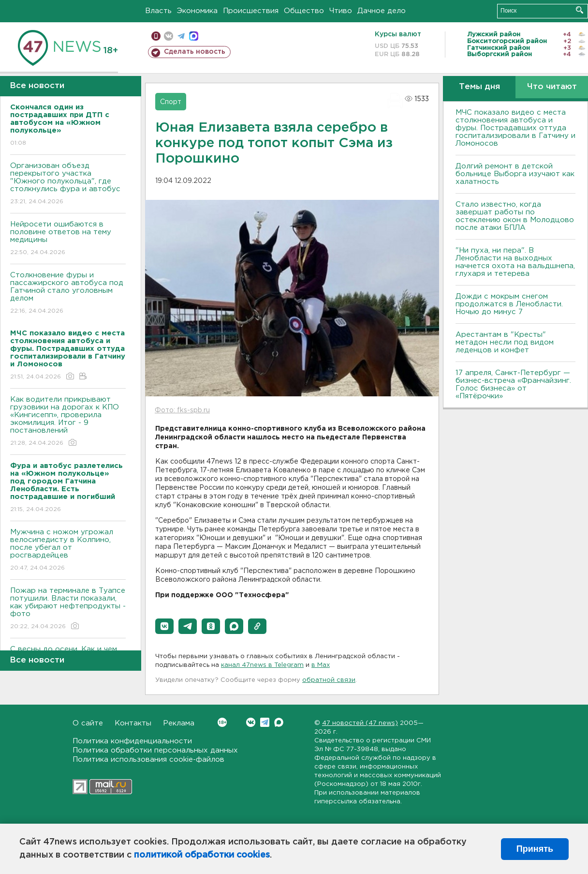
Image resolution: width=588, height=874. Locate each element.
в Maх (321, 665)
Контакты (133, 723)
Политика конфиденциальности (132, 741)
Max (279, 722)
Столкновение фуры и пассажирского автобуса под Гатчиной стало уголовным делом (68, 294)
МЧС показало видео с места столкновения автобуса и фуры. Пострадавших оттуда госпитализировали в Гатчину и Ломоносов (515, 128)
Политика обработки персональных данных (155, 750)
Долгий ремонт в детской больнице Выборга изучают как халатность (515, 174)
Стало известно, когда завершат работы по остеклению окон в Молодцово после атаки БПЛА (515, 216)
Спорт (171, 102)
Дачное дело (382, 11)
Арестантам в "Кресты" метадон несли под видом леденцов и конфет (505, 342)
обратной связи (329, 680)
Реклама (179, 723)
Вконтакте (222, 722)
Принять (535, 849)
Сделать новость (195, 52)
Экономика (197, 11)
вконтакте (169, 36)
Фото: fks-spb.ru (182, 410)
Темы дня (479, 87)
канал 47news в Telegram (262, 665)
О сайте (88, 723)
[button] (164, 626)
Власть (158, 11)
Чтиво (341, 11)
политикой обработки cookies (202, 855)
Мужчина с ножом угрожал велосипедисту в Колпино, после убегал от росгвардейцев (68, 550)
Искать (580, 10)
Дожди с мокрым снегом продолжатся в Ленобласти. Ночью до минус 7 (509, 304)
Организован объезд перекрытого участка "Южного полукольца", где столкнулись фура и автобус (68, 184)
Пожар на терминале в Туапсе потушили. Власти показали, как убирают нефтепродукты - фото (68, 609)
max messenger (194, 36)
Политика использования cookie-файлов (148, 760)
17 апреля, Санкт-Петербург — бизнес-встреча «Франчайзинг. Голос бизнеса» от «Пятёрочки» (513, 384)
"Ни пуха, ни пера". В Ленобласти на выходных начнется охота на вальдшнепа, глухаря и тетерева (515, 262)
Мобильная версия (156, 36)
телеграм (181, 36)
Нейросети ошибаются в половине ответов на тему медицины (68, 239)
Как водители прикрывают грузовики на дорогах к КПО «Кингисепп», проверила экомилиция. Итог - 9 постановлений (68, 422)
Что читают (552, 87)
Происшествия (251, 11)
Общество (304, 11)
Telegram (265, 722)
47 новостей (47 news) (360, 723)
